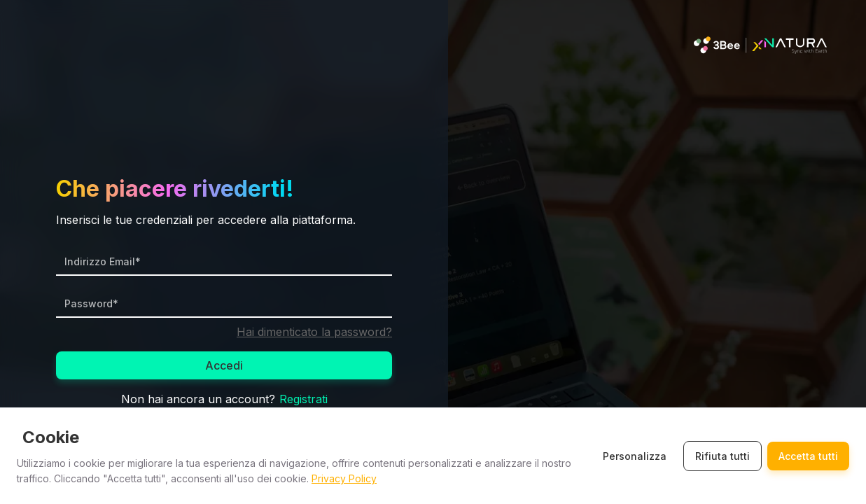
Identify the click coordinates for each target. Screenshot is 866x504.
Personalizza (635, 456)
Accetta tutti (808, 456)
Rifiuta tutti (722, 456)
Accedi (224, 365)
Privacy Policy (344, 478)
